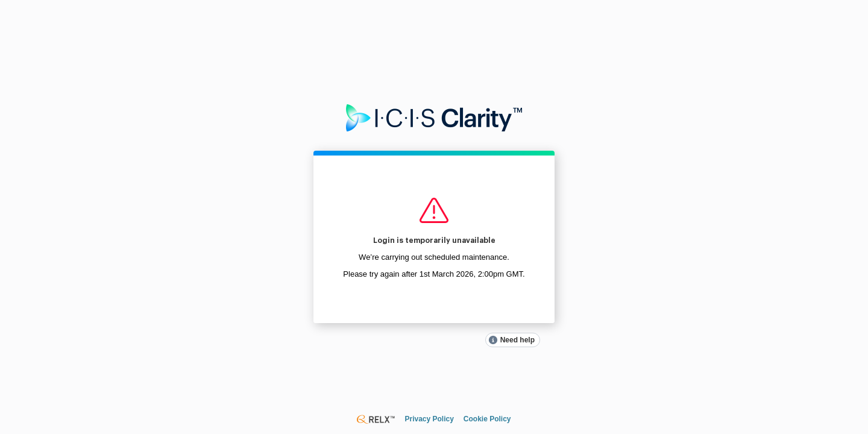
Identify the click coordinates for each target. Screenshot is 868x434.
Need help (517, 340)
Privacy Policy (429, 419)
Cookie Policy (487, 419)
